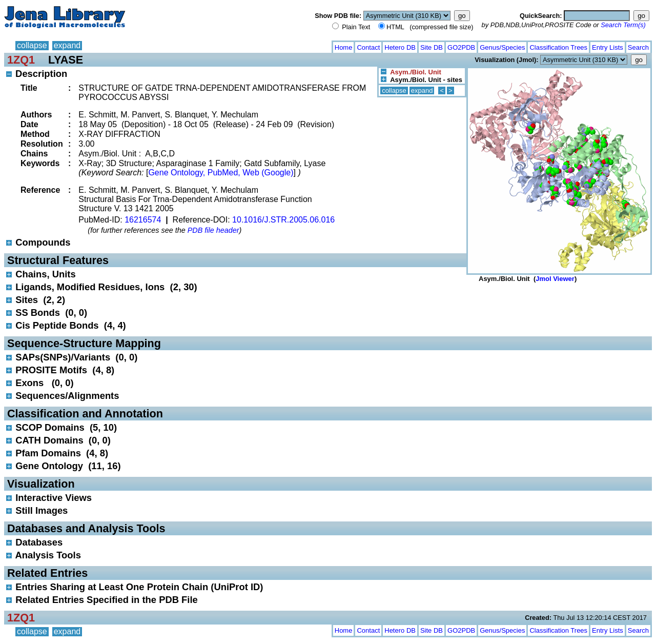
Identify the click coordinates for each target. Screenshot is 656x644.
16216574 (143, 220)
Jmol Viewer (555, 279)
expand (67, 45)
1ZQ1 (21, 60)
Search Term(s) (623, 25)
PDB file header (213, 230)
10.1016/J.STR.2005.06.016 (283, 220)
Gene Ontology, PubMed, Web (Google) (221, 173)
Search (638, 47)
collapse (32, 45)
